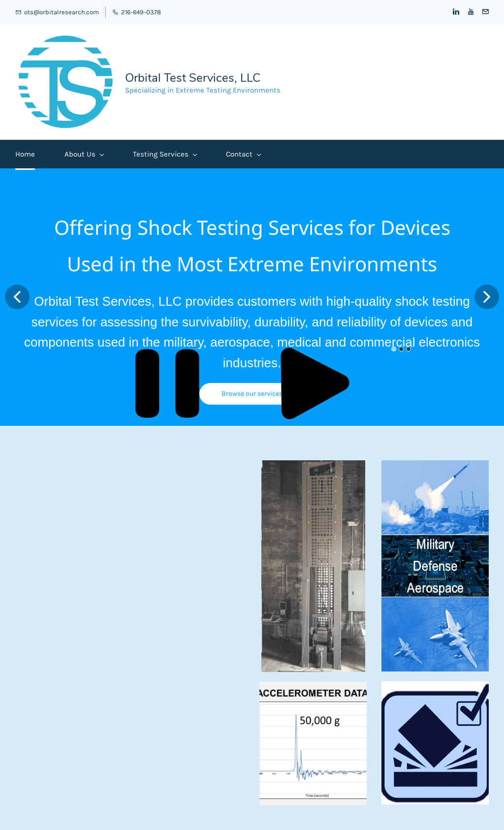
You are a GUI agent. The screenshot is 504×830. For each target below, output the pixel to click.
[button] (17, 297)
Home (25, 154)
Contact (243, 154)
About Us (84, 154)
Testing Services (165, 154)
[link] (313, 465)
